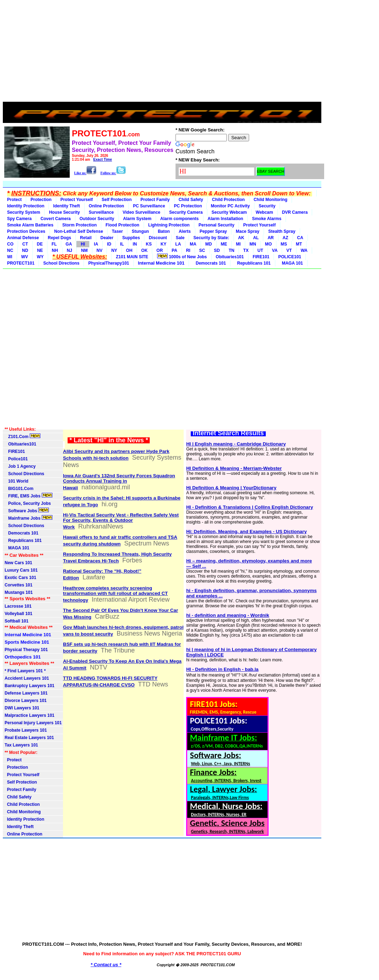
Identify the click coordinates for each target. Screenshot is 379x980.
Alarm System (137, 219)
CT (25, 244)
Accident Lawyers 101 (27, 678)
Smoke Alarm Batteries (30, 225)
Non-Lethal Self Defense (79, 231)
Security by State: (211, 238)
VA (275, 250)
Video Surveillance (141, 212)
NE (40, 250)
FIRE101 (261, 257)
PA (174, 250)
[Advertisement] (162, 52)
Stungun (140, 231)
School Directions (61, 263)
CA (300, 238)
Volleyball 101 (19, 614)
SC (202, 250)
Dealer (107, 238)
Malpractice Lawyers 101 (30, 715)
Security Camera (186, 212)
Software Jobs (27, 510)
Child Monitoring (271, 200)
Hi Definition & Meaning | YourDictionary (231, 488)
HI (83, 244)
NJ (70, 250)
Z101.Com (22, 436)
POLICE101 (290, 257)
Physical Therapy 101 (26, 650)
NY (114, 250)
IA (96, 244)
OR (160, 250)
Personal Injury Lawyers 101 (33, 723)
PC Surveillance (149, 206)
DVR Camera (295, 212)
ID (109, 244)
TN (231, 250)
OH (129, 250)
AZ (286, 238)
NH (55, 250)
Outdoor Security (97, 219)
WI (10, 257)
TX (246, 250)
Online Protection (107, 206)
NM (84, 250)
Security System (24, 212)
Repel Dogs (59, 238)
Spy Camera (19, 219)
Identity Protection (26, 206)
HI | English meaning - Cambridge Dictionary (236, 444)
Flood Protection (122, 225)
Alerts (185, 231)
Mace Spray (248, 231)
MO (268, 244)
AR (271, 238)
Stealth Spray (282, 231)
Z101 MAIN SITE (132, 257)
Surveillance (101, 212)
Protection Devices (26, 231)
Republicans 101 (252, 263)
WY (40, 257)
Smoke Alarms (267, 219)
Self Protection (117, 200)
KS (149, 244)
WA (304, 250)
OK (144, 250)
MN (253, 244)
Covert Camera (55, 219)
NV (100, 250)
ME (224, 244)
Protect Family (155, 200)
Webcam (265, 212)
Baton (164, 231)
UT (260, 250)
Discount (158, 238)
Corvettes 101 (19, 585)
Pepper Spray (213, 231)
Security (267, 206)
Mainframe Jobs (28, 518)
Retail (86, 238)
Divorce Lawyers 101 (26, 701)
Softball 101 (16, 621)
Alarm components (180, 219)
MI (238, 244)
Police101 (16, 459)
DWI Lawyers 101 (22, 708)
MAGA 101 (291, 263)
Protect (14, 200)
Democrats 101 (209, 263)
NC (10, 250)
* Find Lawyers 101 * (25, 671)
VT (289, 250)
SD (217, 250)
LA (178, 244)
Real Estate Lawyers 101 (29, 738)
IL (122, 244)
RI (188, 250)
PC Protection (188, 206)
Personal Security (216, 225)
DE (40, 244)
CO (10, 244)
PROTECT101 (21, 263)
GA (69, 244)
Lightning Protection (169, 225)
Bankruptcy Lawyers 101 (30, 686)
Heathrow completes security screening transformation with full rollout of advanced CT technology (115, 594)
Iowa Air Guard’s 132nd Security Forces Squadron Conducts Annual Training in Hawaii (119, 482)
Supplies (131, 238)
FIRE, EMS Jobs (28, 496)
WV (25, 257)
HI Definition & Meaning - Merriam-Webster (234, 468)
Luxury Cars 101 (21, 570)
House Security (64, 212)
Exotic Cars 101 (20, 578)
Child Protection (228, 200)
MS (284, 244)
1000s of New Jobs (182, 256)
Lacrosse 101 (18, 606)
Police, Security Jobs (28, 503)
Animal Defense (23, 238)
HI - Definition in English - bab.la (222, 669)
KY (164, 244)
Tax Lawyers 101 (21, 745)
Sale (180, 238)
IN (135, 244)
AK (241, 238)
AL (256, 238)
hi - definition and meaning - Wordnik (228, 615)
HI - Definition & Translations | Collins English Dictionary (249, 507)
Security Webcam (229, 212)
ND (25, 250)
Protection (41, 200)
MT (299, 244)
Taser (117, 231)
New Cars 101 (18, 563)
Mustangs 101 (19, 592)
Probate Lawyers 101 (26, 730)
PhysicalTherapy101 (108, 263)
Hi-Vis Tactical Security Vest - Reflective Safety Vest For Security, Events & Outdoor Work (121, 521)
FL (54, 244)
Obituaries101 (230, 257)
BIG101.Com (19, 489)
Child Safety (191, 200)
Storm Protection (79, 225)
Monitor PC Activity (230, 206)
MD (209, 244)
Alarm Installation (226, 219)
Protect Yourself (77, 200)
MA (193, 244)
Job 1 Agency (20, 466)
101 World (16, 481)
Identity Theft (66, 206)
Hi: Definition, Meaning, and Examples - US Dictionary (246, 532)
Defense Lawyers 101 (26, 693)
